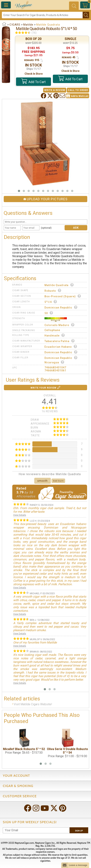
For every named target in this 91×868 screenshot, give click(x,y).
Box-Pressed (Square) (63, 296)
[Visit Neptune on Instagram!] (36, 809)
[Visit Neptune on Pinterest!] (63, 809)
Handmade (55, 335)
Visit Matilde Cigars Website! (33, 704)
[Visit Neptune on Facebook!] (28, 809)
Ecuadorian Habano (61, 346)
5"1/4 (51, 302)
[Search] (42, 15)
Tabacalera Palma (60, 341)
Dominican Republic (61, 307)
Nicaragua (54, 362)
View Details (20, 515)
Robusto (53, 290)
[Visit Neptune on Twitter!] (54, 809)
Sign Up (79, 831)
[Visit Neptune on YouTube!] (45, 809)
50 (49, 313)
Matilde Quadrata (59, 285)
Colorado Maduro (60, 325)
